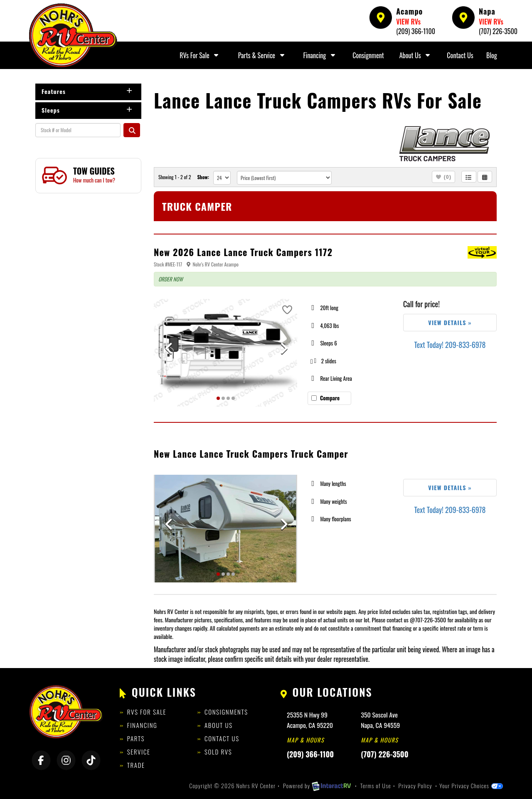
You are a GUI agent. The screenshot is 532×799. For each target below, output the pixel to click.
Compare (330, 398)
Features (87, 91)
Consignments (226, 712)
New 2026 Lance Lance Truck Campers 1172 (243, 252)
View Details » (450, 322)
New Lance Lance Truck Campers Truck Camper (251, 454)
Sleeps (87, 110)
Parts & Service (262, 55)
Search (132, 130)
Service (139, 752)
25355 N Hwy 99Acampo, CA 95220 (310, 720)
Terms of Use (376, 785)
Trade (136, 765)
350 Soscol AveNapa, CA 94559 (380, 720)
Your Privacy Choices (471, 785)
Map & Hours (305, 740)
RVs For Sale (200, 55)
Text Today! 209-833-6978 (450, 345)
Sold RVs (218, 752)
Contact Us (460, 55)
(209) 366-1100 (416, 31)
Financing (320, 55)
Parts (136, 738)
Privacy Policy (415, 785)
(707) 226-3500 (498, 31)
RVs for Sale (147, 712)
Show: (203, 177)
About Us (416, 55)
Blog (492, 55)
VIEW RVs (408, 22)
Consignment (368, 55)
